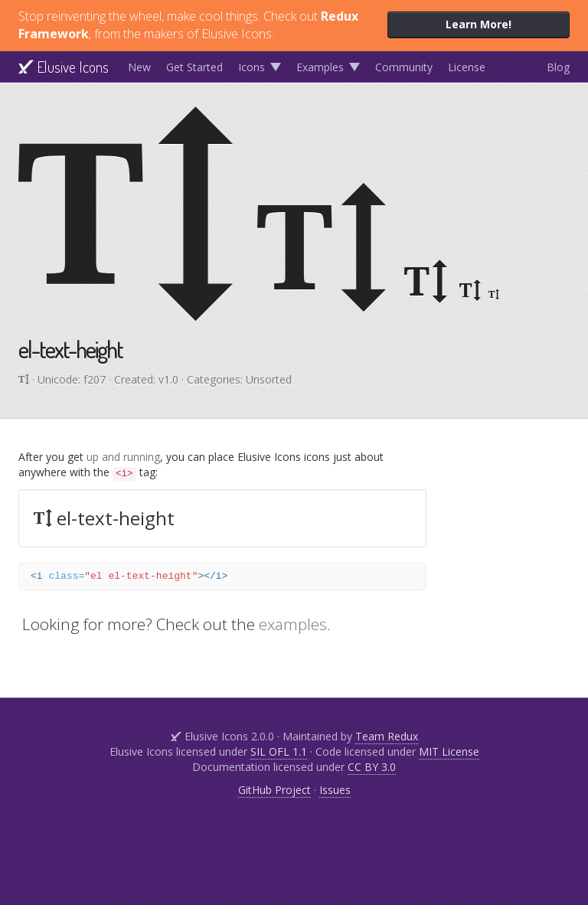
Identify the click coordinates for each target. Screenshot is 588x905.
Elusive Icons (64, 67)
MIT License (449, 751)
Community (404, 67)
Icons (252, 67)
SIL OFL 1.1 (279, 751)
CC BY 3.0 (372, 767)
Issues (335, 790)
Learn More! (479, 24)
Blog (558, 67)
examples (293, 624)
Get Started (194, 67)
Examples (320, 67)
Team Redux (387, 736)
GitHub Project (274, 790)
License (467, 67)
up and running (123, 457)
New (139, 67)
